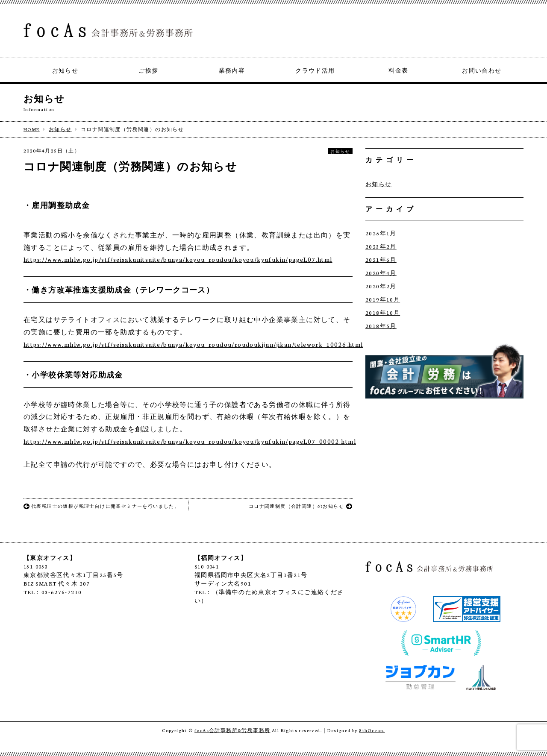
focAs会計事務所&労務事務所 (232, 730)
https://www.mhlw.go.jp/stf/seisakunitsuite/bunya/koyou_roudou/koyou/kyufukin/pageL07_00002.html (190, 441)
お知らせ (65, 70)
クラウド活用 (315, 70)
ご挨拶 (148, 70)
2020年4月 (381, 273)
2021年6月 (381, 259)
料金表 (398, 70)
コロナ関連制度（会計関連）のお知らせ (301, 507)
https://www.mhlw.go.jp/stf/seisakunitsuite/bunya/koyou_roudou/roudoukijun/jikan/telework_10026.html (193, 344)
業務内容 (232, 70)
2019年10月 (383, 299)
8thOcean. (372, 730)
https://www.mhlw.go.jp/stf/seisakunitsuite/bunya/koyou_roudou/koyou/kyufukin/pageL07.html (178, 259)
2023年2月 (381, 246)
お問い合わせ (482, 70)
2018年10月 (383, 312)
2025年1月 (381, 233)
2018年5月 (381, 326)
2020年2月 (381, 286)
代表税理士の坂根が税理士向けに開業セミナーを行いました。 (101, 507)
